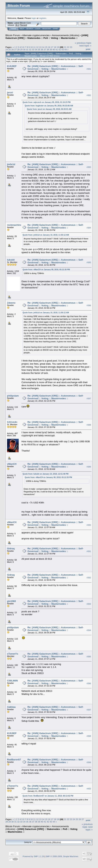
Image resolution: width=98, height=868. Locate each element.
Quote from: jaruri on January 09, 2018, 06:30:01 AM (49, 109)
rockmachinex (15, 225)
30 (24, 49)
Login (38, 29)
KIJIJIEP (12, 66)
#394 (89, 630)
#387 (89, 399)
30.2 (17, 25)
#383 (89, 167)
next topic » (85, 46)
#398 (89, 736)
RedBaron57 (14, 760)
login (34, 18)
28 (18, 49)
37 (45, 49)
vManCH (12, 464)
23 (71, 47)
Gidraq (11, 549)
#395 (89, 657)
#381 (89, 69)
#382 (89, 95)
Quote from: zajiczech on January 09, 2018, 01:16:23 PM (46, 102)
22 (68, 47)
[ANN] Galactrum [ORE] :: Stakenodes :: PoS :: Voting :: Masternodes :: (47, 37)
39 (51, 49)
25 (10, 49)
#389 (89, 467)
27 (15, 49)
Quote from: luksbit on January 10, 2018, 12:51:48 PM (45, 474)
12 (37, 47)
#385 (89, 263)
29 (21, 49)
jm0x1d (11, 164)
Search (30, 29)
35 (39, 49)
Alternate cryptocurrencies (36, 35)
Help (22, 29)
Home (14, 29)
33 (33, 49)
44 (65, 49)
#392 (89, 578)
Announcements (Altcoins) (66, 35)
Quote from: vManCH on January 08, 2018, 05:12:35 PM (46, 270)
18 (55, 47)
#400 (89, 789)
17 (52, 47)
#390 (89, 525)
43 (63, 49)
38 (48, 49)
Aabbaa (11, 707)
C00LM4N (12, 681)
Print (88, 49)
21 (65, 47)
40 (54, 49)
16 (49, 47)
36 (42, 49)
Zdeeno (11, 303)
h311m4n (12, 422)
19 (58, 47)
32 (30, 49)
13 (40, 47)
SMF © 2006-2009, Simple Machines (62, 856)
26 (13, 49)
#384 (89, 228)
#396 (89, 683)
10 (31, 47)
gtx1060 (11, 601)
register (43, 18)
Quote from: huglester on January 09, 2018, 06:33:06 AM (49, 106)
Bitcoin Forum (13, 35)
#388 (89, 425)
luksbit (11, 260)
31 (27, 49)
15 (46, 47)
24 (7, 49)
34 (36, 49)
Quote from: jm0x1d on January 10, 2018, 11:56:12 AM (46, 235)
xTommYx (13, 654)
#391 (89, 551)
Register (47, 29)
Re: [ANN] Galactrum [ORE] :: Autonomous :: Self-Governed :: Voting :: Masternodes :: (55, 68)
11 (35, 47)
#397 (89, 710)
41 (57, 49)
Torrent (23, 25)
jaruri (10, 92)
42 (60, 49)
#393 (89, 604)
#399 (89, 762)
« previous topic (83, 43)
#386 (89, 306)
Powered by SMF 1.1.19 (33, 856)
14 (43, 47)
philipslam (13, 396)
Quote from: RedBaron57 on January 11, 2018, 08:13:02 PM (48, 796)
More (55, 29)
